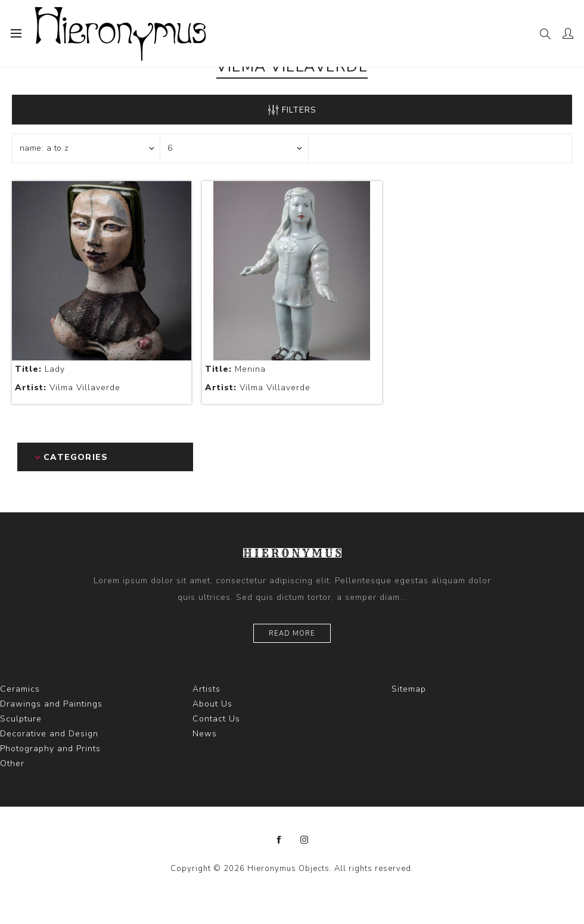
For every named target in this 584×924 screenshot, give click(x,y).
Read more (292, 634)
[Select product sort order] (86, 148)
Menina (235, 369)
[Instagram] (305, 840)
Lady (40, 369)
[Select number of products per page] (234, 148)
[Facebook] (279, 840)
